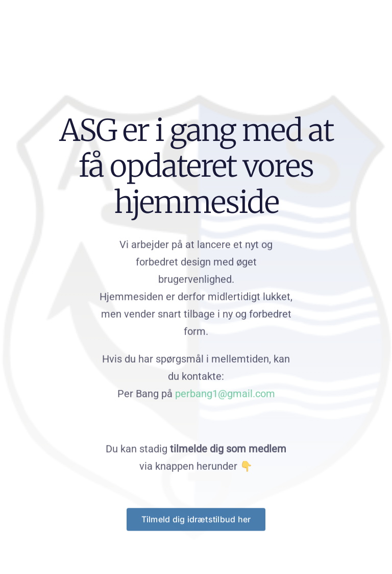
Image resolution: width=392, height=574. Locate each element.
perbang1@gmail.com (225, 394)
